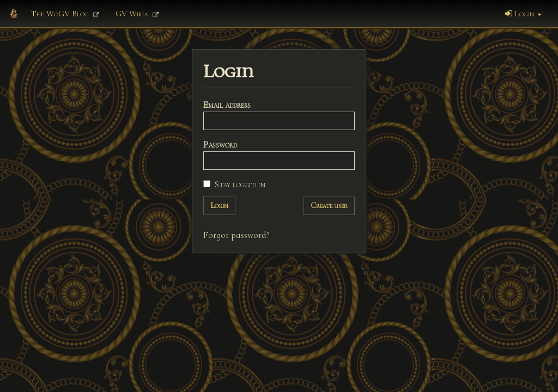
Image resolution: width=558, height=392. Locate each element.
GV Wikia (137, 14)
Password (220, 145)
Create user (329, 206)
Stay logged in (234, 184)
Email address (227, 105)
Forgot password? (236, 235)
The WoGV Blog (65, 14)
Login (523, 14)
